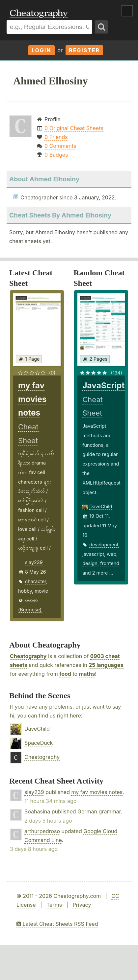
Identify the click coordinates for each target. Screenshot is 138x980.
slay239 (34, 562)
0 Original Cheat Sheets (74, 128)
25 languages (106, 665)
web (111, 554)
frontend (110, 563)
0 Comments (60, 146)
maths (87, 674)
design (90, 563)
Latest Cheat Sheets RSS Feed (57, 924)
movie (41, 591)
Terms (54, 905)
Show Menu (127, 11)
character (36, 581)
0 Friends (56, 137)
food (65, 674)
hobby (25, 591)
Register (84, 50)
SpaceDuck (39, 743)
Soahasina (37, 811)
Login (41, 50)
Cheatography (28, 656)
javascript (93, 554)
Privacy (82, 905)
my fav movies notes (97, 792)
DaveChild (101, 506)
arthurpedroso (42, 831)
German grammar (99, 811)
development (104, 545)
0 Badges (56, 155)
